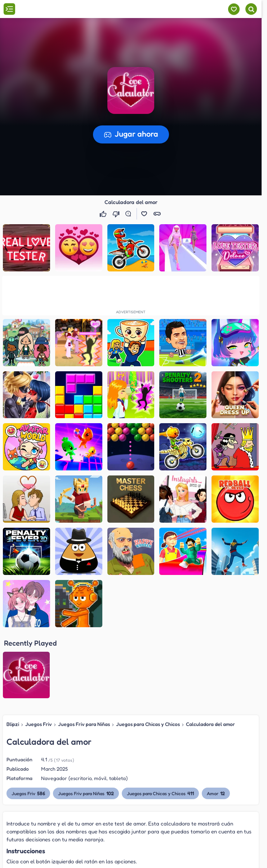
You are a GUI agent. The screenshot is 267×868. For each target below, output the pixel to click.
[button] (131, 90)
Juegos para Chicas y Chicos (148, 655)
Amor (216, 724)
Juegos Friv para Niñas (84, 655)
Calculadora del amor (210, 655)
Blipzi (13, 655)
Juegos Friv (39, 655)
